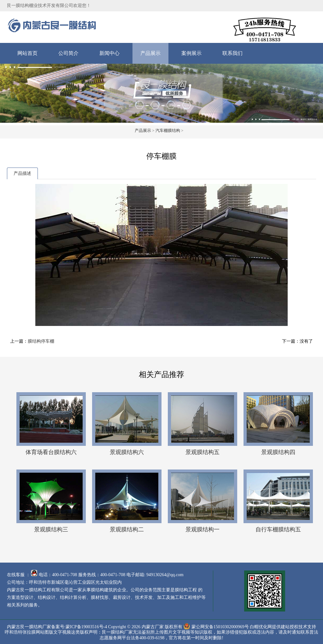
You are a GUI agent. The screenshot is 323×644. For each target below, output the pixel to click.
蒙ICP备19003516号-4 (86, 626)
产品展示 (150, 53)
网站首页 (27, 53)
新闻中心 (109, 53)
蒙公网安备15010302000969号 (220, 626)
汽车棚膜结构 (168, 130)
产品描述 (22, 173)
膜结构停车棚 (41, 341)
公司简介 (68, 53)
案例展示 (191, 53)
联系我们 (232, 53)
